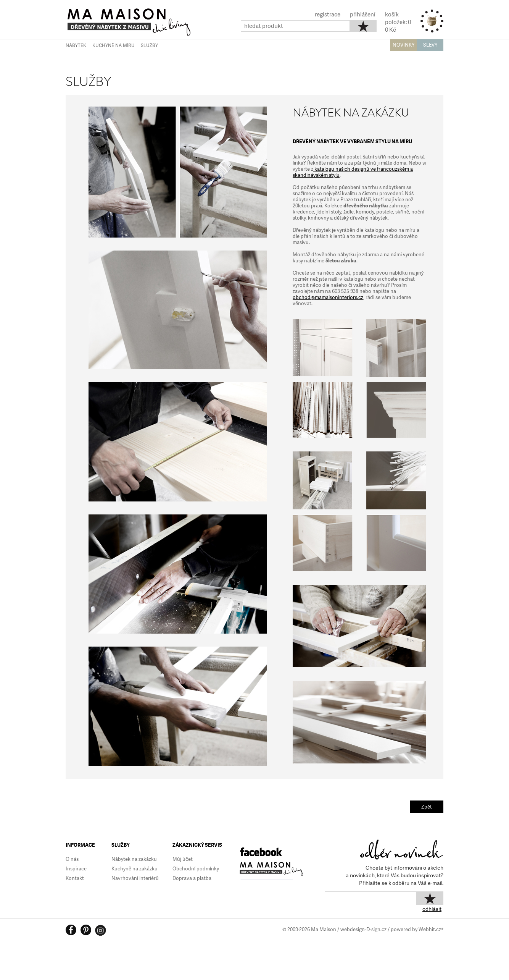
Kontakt (75, 878)
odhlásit (432, 909)
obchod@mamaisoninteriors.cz (328, 297)
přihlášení (363, 15)
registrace (328, 15)
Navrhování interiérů (135, 878)
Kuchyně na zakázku (134, 869)
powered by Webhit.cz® (417, 929)
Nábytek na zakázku (134, 859)
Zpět (427, 807)
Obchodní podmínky (196, 869)
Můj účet (183, 859)
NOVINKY (403, 45)
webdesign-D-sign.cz (363, 929)
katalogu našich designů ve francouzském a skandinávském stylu (353, 172)
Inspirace (76, 869)
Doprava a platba (192, 878)
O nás (72, 859)
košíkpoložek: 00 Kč (398, 22)
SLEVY (430, 45)
